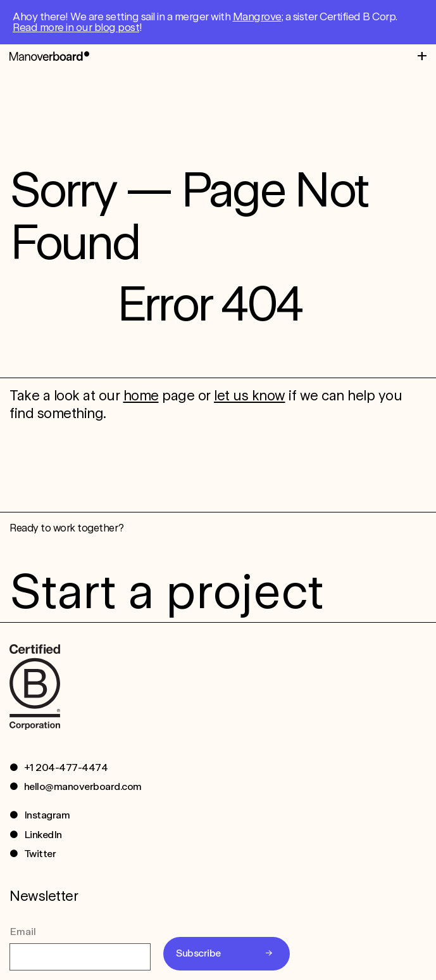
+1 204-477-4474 (66, 767)
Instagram (47, 815)
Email (23, 932)
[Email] (80, 957)
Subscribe (198, 953)
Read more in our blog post (76, 27)
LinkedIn (43, 835)
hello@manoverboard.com (83, 786)
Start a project (166, 591)
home (141, 395)
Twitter (40, 854)
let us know (250, 395)
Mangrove (257, 16)
